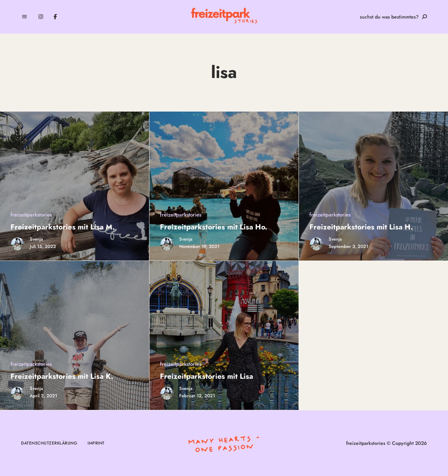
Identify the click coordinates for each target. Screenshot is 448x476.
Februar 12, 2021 (197, 396)
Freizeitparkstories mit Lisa (206, 376)
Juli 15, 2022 (43, 246)
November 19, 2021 (199, 246)
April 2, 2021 (43, 396)
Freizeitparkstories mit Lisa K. (62, 376)
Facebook (55, 17)
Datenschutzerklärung (49, 443)
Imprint (96, 443)
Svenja (36, 239)
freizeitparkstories (31, 215)
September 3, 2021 (348, 246)
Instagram (41, 17)
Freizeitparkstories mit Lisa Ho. (214, 227)
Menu (24, 17)
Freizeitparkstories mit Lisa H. (361, 227)
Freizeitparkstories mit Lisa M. (63, 227)
